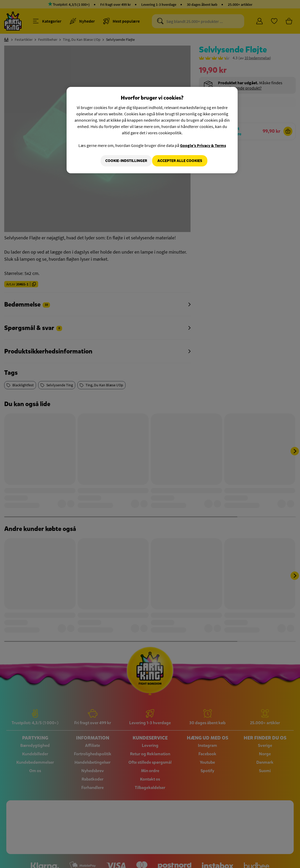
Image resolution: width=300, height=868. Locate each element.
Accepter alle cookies (180, 161)
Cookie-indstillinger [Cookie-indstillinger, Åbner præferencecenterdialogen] (123, 161)
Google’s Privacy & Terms (203, 145)
